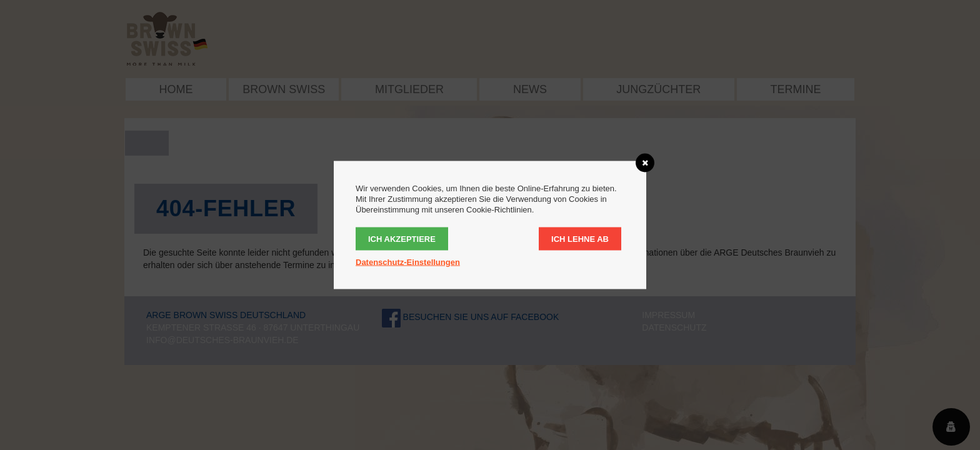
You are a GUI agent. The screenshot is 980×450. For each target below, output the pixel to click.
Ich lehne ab (580, 239)
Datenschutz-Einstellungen (408, 262)
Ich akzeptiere (402, 239)
